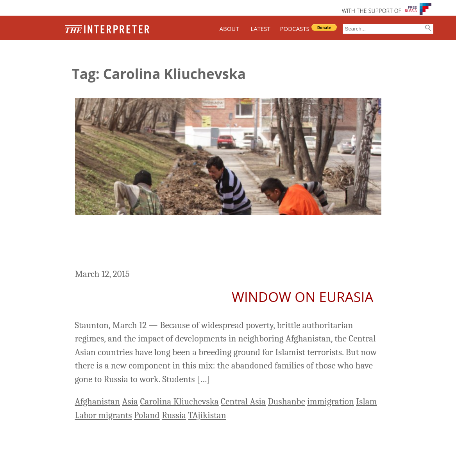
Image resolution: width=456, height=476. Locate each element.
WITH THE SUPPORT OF (372, 11)
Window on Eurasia (302, 297)
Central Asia (243, 401)
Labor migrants (104, 415)
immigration (331, 401)
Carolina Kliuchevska (179, 401)
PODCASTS (295, 29)
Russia (174, 415)
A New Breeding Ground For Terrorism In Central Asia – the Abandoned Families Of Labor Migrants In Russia (219, 243)
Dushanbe (286, 401)
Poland (147, 415)
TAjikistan (207, 415)
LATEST (260, 29)
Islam (366, 401)
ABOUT (229, 29)
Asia (130, 401)
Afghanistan (98, 401)
